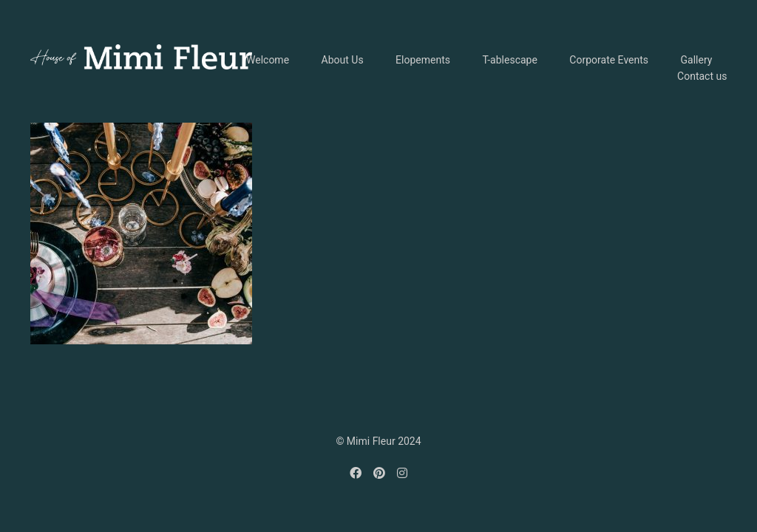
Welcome (268, 60)
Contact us (702, 76)
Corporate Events (609, 60)
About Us (343, 60)
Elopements (423, 60)
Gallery (697, 60)
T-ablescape (509, 60)
